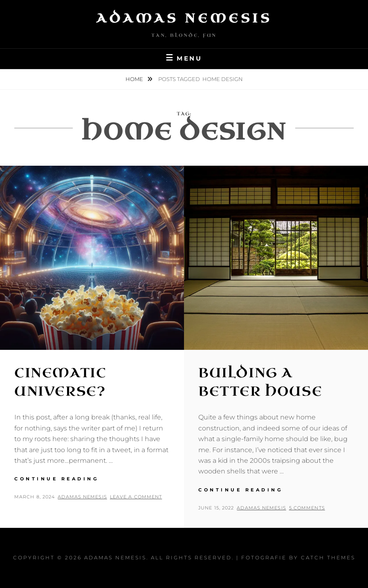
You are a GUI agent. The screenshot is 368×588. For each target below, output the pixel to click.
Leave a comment (136, 497)
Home (135, 79)
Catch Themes (328, 558)
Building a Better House (260, 382)
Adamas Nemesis (184, 18)
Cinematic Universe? (60, 382)
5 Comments (307, 508)
